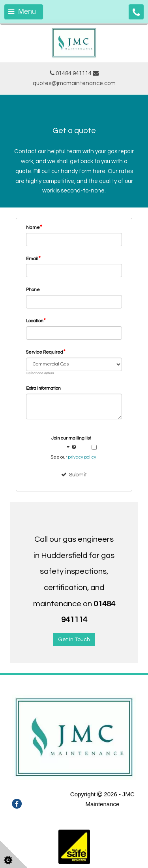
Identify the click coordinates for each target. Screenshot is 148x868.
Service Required (46, 352)
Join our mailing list (71, 444)
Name (34, 227)
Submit (74, 475)
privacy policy (82, 457)
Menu (22, 11)
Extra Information (43, 388)
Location (36, 321)
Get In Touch (74, 640)
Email (33, 259)
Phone (33, 290)
